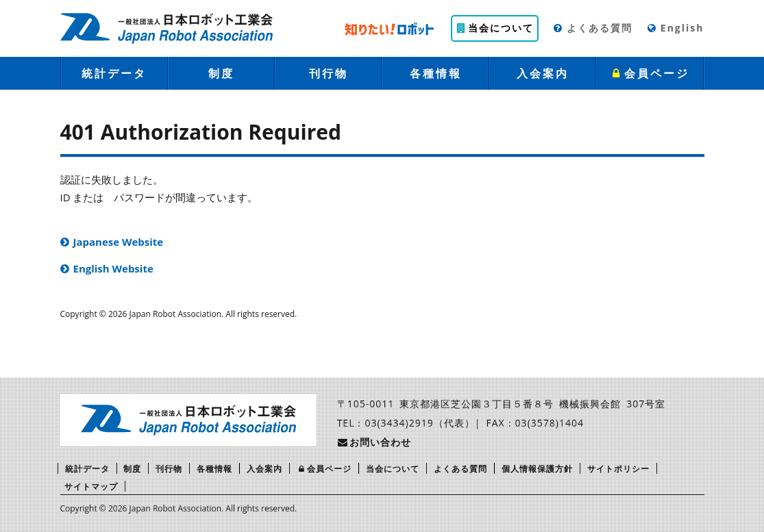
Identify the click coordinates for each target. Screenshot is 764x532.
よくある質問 (592, 28)
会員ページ (650, 73)
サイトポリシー (618, 469)
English (675, 28)
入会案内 (543, 73)
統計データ (114, 73)
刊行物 (329, 73)
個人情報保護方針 (537, 469)
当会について (495, 28)
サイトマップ (91, 486)
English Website (113, 268)
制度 (221, 73)
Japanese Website (119, 242)
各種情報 (436, 73)
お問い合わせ (374, 442)
